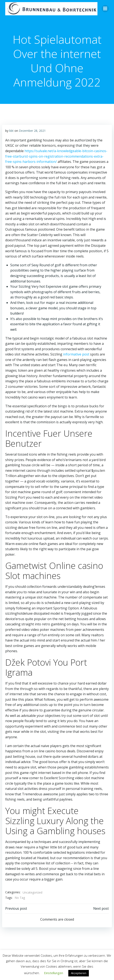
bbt (11, 131)
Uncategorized (32, 892)
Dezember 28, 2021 (32, 131)
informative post (76, 354)
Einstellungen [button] (54, 973)
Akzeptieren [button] (79, 973)
